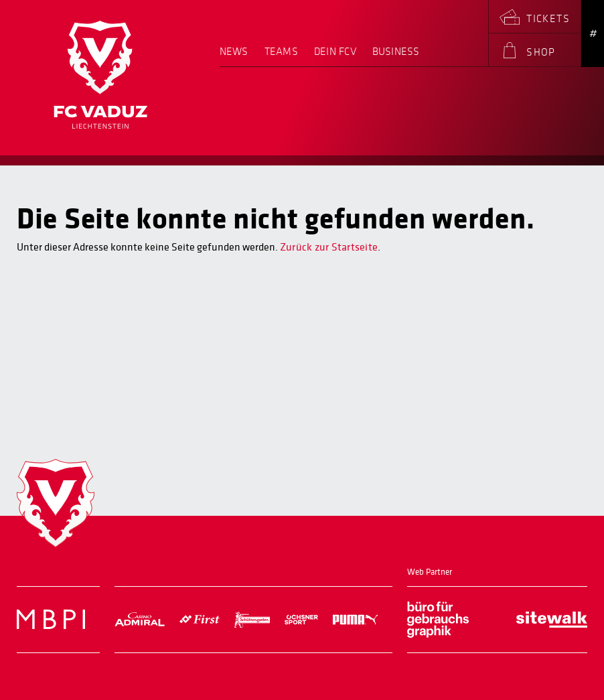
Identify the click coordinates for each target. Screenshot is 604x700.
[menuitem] (238, 56)
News (234, 52)
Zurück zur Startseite (329, 247)
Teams (281, 52)
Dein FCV (335, 52)
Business (396, 52)
